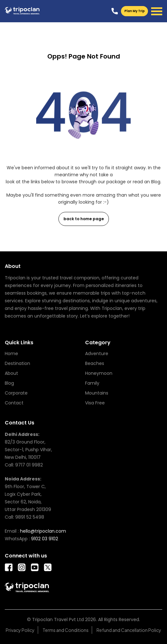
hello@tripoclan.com (43, 531)
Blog (9, 383)
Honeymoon (99, 373)
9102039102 (115, 11)
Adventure (97, 353)
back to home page (84, 219)
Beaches (95, 363)
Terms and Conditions (66, 630)
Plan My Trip (135, 11)
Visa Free (95, 403)
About (11, 373)
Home (11, 353)
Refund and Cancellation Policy (129, 630)
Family (92, 383)
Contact (14, 403)
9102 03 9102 (45, 539)
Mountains (97, 393)
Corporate (16, 393)
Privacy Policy (20, 630)
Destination (17, 363)
